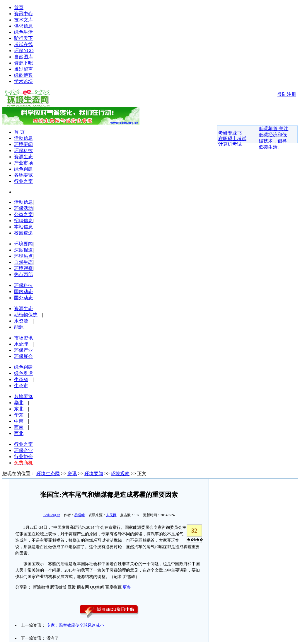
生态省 (21, 379)
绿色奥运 (23, 373)
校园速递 (23, 233)
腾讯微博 (58, 587)
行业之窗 (23, 181)
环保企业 (23, 450)
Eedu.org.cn (52, 515)
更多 (127, 587)
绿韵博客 (23, 75)
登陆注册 (287, 94)
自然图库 (23, 57)
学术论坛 (23, 81)
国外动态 (23, 298)
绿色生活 (23, 32)
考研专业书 (230, 133)
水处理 (21, 344)
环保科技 (23, 151)
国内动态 (23, 292)
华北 (19, 403)
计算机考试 (230, 144)
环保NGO (24, 51)
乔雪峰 (80, 515)
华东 (19, 415)
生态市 (21, 386)
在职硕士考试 (232, 139)
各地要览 (23, 175)
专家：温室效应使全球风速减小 (75, 625)
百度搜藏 (113, 587)
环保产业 (23, 350)
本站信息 (23, 227)
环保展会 (23, 356)
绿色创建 (23, 169)
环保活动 (23, 208)
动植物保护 (26, 315)
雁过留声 (23, 69)
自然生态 (23, 262)
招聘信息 (23, 221)
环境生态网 (48, 474)
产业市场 (23, 163)
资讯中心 (23, 14)
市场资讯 (23, 338)
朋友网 (83, 587)
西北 (19, 433)
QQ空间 (97, 587)
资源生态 (23, 157)
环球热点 (23, 256)
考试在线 (23, 44)
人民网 (111, 515)
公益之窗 (23, 214)
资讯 (72, 474)
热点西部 (23, 275)
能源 (19, 327)
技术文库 (23, 20)
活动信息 (23, 138)
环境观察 (23, 268)
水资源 (21, 321)
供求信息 (23, 26)
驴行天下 (23, 38)
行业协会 (23, 457)
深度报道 (23, 250)
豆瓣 (72, 587)
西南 (19, 427)
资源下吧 (23, 63)
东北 (19, 409)
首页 (19, 7)
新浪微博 (41, 587)
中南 (19, 421)
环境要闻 (23, 144)
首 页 (19, 132)
